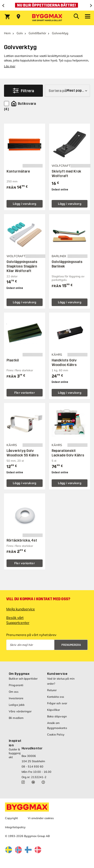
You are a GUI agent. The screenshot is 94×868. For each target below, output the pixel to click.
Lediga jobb (17, 705)
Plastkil (13, 360)
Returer (52, 690)
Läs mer (10, 66)
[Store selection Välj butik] (18, 17)
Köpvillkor (54, 710)
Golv (20, 33)
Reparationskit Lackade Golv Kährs (68, 453)
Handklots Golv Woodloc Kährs (64, 363)
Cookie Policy (56, 735)
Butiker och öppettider (23, 679)
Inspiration (15, 743)
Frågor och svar (57, 703)
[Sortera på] (67, 91)
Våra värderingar (20, 711)
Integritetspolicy (15, 827)
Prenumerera (71, 645)
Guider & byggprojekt (15, 753)
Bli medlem (16, 718)
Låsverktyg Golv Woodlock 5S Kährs (23, 453)
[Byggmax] (47, 18)
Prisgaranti (16, 685)
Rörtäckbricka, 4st (22, 540)
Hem (7, 33)
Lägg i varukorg (25, 204)
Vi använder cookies (41, 818)
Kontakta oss (56, 697)
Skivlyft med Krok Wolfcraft (66, 174)
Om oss (14, 692)
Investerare (16, 698)
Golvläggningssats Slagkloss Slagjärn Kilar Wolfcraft (22, 266)
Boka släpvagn (57, 716)
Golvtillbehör (37, 33)
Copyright (11, 818)
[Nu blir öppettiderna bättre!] (47, 5)
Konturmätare (18, 171)
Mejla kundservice (21, 609)
